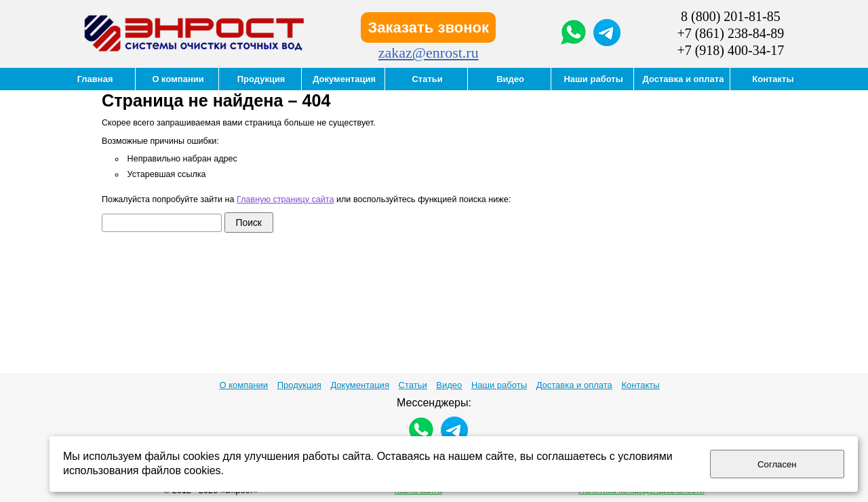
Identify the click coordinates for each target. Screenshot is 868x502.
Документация (360, 385)
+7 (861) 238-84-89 (730, 33)
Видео (449, 385)
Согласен (777, 464)
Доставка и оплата (574, 385)
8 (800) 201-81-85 (731, 16)
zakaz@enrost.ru (429, 53)
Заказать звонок (428, 27)
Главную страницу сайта (285, 199)
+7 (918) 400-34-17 (730, 50)
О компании (243, 385)
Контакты (640, 385)
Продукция (299, 385)
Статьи (413, 385)
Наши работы (499, 385)
